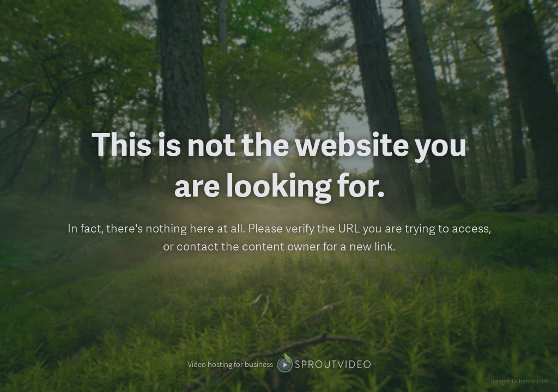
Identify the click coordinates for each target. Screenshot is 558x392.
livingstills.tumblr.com (520, 381)
